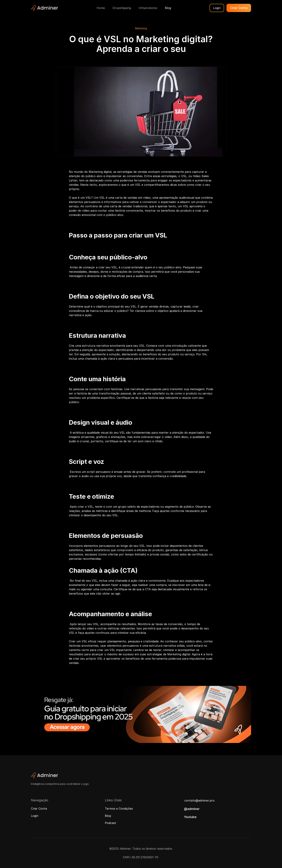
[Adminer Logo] (44, 8)
